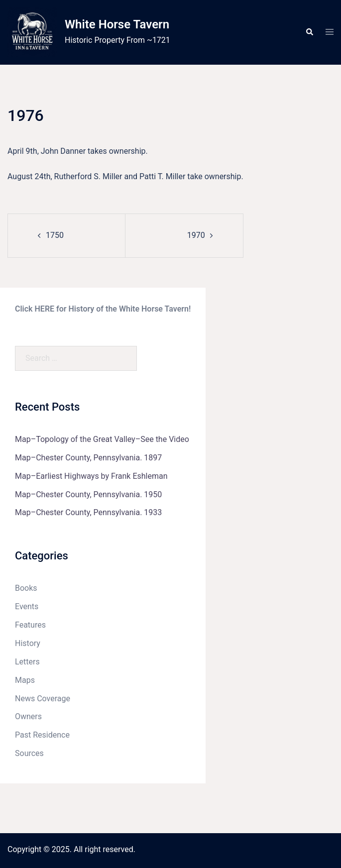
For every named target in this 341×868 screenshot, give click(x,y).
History (28, 643)
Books (26, 588)
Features (30, 625)
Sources (29, 753)
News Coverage (43, 699)
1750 (55, 235)
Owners (28, 716)
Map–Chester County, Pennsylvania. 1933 (88, 512)
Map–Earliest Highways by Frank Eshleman (91, 476)
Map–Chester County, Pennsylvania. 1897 (88, 458)
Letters (27, 662)
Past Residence (42, 735)
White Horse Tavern (117, 24)
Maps (25, 680)
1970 (196, 235)
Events (27, 606)
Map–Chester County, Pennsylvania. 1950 (88, 494)
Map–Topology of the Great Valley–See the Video (102, 439)
